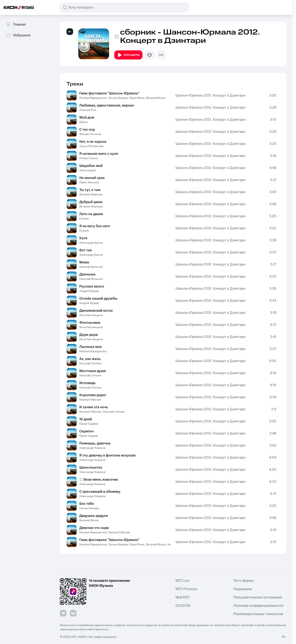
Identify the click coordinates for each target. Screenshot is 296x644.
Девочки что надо (94, 528)
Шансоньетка (91, 468)
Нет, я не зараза (93, 142)
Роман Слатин (89, 158)
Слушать (128, 55)
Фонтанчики (90, 323)
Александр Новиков (92, 448)
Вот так (86, 250)
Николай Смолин (90, 364)
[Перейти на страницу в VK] (73, 613)
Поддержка (243, 589)
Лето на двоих (91, 214)
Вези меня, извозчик (101, 480)
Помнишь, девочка (95, 443)
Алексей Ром (88, 110)
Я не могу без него (95, 226)
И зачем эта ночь (94, 407)
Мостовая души (93, 371)
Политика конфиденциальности (258, 606)
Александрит (88, 170)
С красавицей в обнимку (100, 492)
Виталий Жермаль (91, 195)
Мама (84, 262)
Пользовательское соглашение (258, 597)
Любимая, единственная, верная (107, 105)
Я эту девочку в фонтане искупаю (107, 455)
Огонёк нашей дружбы (98, 299)
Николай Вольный (91, 267)
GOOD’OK (183, 606)
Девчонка (87, 274)
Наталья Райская (90, 400)
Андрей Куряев (89, 291)
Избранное (18, 35)
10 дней (86, 419)
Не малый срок (92, 178)
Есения (84, 219)
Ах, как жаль (90, 359)
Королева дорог (93, 395)
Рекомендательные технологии (258, 614)
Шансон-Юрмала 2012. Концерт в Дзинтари (210, 96)
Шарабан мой (91, 166)
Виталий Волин (156, 98)
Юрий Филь (137, 98)
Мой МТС (183, 597)
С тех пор (87, 130)
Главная (16, 25)
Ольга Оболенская (91, 146)
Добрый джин (91, 202)
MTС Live (182, 581)
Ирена (83, 122)
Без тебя (87, 504)
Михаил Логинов (90, 134)
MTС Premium (186, 589)
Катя (83, 238)
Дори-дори (89, 335)
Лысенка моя (90, 347)
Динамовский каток (96, 311)
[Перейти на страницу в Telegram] (63, 613)
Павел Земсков (89, 182)
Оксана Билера (118, 98)
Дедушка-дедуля (94, 516)
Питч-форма (243, 581)
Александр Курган (91, 243)
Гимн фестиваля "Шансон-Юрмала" (110, 93)
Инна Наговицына (91, 315)
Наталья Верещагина (93, 98)
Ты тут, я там (90, 190)
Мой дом (87, 118)
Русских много (92, 287)
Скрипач (87, 431)
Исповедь (87, 383)
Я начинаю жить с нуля (99, 154)
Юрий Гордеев (89, 424)
